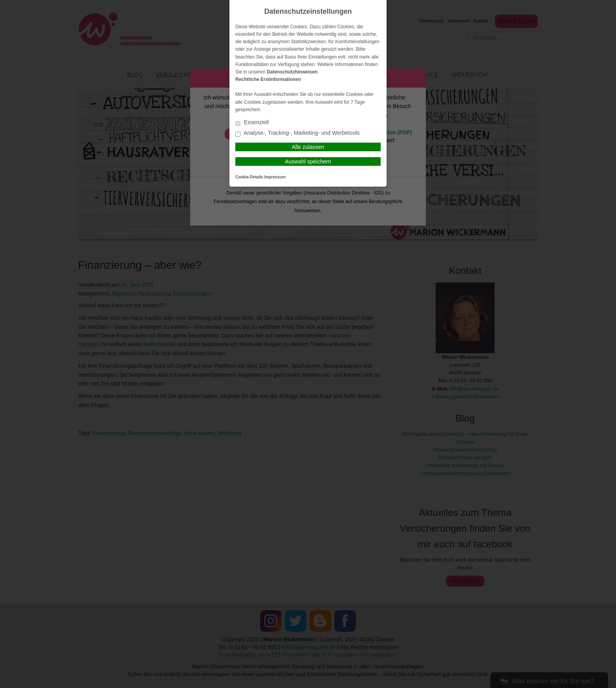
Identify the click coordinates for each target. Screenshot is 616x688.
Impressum (275, 177)
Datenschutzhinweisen (292, 72)
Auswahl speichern (308, 161)
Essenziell (252, 123)
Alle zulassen (308, 147)
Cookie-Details (249, 177)
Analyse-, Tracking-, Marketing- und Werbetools (298, 133)
